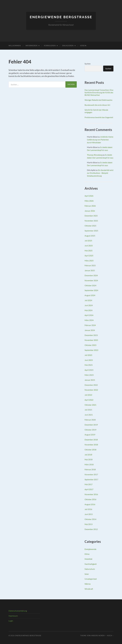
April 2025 (89, 256)
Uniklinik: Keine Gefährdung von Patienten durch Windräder (100, 140)
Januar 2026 (90, 211)
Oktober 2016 (90, 499)
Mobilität (88, 559)
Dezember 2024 (91, 275)
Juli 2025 (88, 241)
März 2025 (89, 261)
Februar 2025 (90, 265)
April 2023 (89, 370)
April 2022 (89, 400)
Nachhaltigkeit (91, 564)
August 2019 (90, 435)
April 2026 (89, 196)
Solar (87, 574)
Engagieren (68, 46)
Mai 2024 (89, 310)
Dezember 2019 (91, 425)
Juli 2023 (88, 355)
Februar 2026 (90, 206)
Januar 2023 (90, 380)
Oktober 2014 (90, 519)
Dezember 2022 (91, 385)
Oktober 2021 (90, 405)
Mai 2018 (89, 459)
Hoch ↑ (110, 636)
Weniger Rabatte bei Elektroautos (98, 100)
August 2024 (90, 295)
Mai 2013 (89, 524)
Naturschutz (90, 569)
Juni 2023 (89, 360)
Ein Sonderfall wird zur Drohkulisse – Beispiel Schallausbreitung (100, 173)
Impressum (13, 616)
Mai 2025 (89, 251)
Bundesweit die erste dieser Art (97, 105)
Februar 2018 (90, 469)
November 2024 (91, 280)
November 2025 (91, 221)
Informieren (31, 46)
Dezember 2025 (91, 216)
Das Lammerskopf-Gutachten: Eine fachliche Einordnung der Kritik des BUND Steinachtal (99, 92)
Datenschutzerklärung (18, 611)
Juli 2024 (88, 300)
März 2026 (89, 201)
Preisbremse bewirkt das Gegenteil (99, 117)
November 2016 (91, 494)
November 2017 (91, 474)
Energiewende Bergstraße (61, 17)
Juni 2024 (89, 305)
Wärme (88, 584)
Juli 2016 (88, 509)
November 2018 (91, 445)
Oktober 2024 (90, 285)
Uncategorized (91, 579)
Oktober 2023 (90, 345)
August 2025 (90, 236)
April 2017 (89, 489)
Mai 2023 (89, 365)
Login (11, 621)
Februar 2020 (90, 420)
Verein (83, 46)
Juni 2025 (89, 246)
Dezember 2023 (91, 335)
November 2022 (91, 390)
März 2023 (89, 375)
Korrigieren (50, 46)
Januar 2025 (90, 270)
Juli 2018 (88, 455)
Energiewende (90, 549)
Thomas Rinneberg (95, 155)
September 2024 (91, 290)
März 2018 (89, 464)
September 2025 (91, 231)
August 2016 (90, 504)
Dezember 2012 (91, 529)
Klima (87, 554)
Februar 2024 (90, 325)
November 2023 (91, 340)
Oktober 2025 (90, 226)
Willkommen (15, 46)
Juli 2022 (88, 395)
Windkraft (89, 589)
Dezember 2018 (91, 440)
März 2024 (89, 320)
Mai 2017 (89, 484)
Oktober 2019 (90, 430)
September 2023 (91, 350)
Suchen (88, 64)
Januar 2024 (90, 330)
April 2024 (89, 315)
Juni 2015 (89, 514)
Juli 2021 (88, 410)
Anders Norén (98, 636)
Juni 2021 (89, 415)
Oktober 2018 (90, 450)
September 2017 (91, 479)
